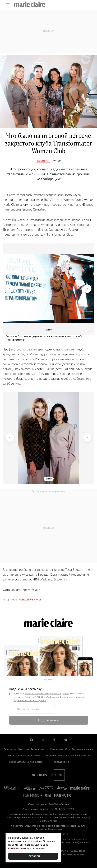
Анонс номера (39, 749)
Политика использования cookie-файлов (69, 756)
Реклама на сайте (60, 749)
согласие (14, 848)
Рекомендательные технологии (25, 762)
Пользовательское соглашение (23, 756)
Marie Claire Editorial (30, 600)
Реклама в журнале (83, 749)
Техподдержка (61, 762)
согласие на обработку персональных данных (47, 694)
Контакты (23, 749)
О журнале (10, 749)
